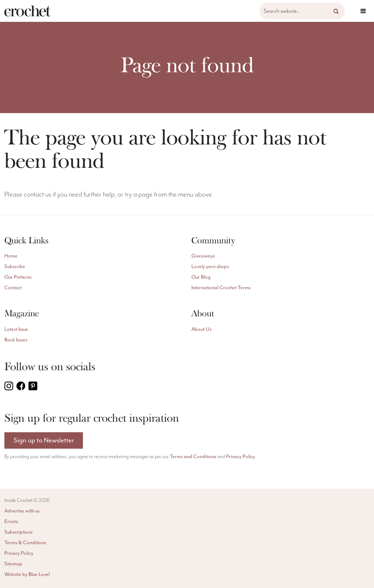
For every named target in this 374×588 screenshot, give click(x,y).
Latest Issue (16, 329)
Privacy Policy (241, 457)
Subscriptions (18, 532)
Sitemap (13, 564)
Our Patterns (18, 277)
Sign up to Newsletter (44, 440)
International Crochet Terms (221, 288)
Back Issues (16, 340)
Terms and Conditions (193, 457)
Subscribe (15, 267)
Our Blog (201, 277)
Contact (13, 288)
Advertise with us (22, 511)
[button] (336, 11)
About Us (201, 329)
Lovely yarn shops (210, 267)
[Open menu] (363, 11)
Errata (11, 522)
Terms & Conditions (25, 543)
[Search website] (302, 11)
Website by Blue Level (27, 575)
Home (11, 256)
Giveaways (203, 256)
